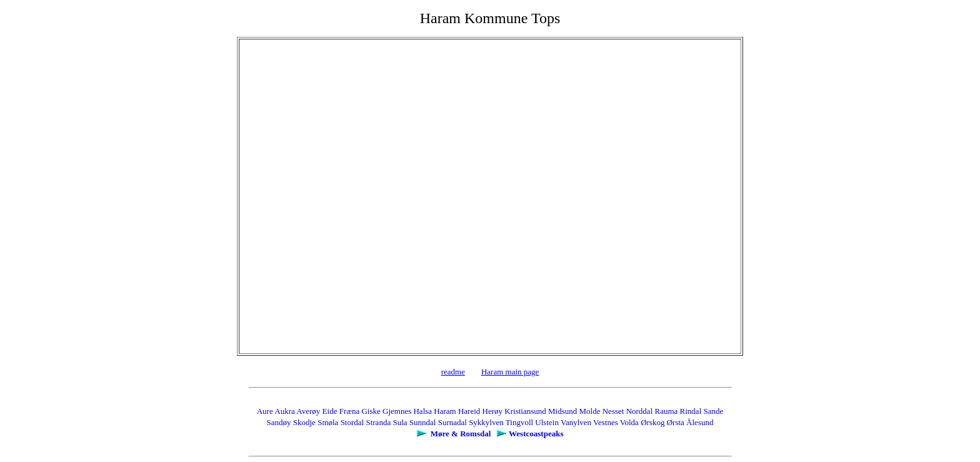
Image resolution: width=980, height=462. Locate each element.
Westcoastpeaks (536, 434)
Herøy (493, 411)
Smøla (328, 422)
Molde (590, 411)
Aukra (285, 411)
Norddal (640, 411)
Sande (714, 411)
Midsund (562, 411)
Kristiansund (525, 411)
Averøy (308, 411)
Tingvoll (519, 422)
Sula (400, 422)
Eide (330, 411)
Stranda (378, 422)
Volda (629, 422)
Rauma (667, 411)
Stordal (352, 422)
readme (453, 372)
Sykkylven (486, 422)
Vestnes (606, 422)
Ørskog (652, 422)
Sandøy (279, 422)
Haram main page (510, 372)
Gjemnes (397, 411)
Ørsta (676, 422)
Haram (445, 411)
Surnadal (452, 422)
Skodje (304, 422)
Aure (265, 411)
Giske (371, 411)
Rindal (691, 411)
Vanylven (576, 422)
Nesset (613, 411)
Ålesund (700, 422)
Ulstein (547, 422)
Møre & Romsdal (461, 434)
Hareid (469, 411)
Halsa (422, 411)
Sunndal (423, 422)
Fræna (350, 411)
